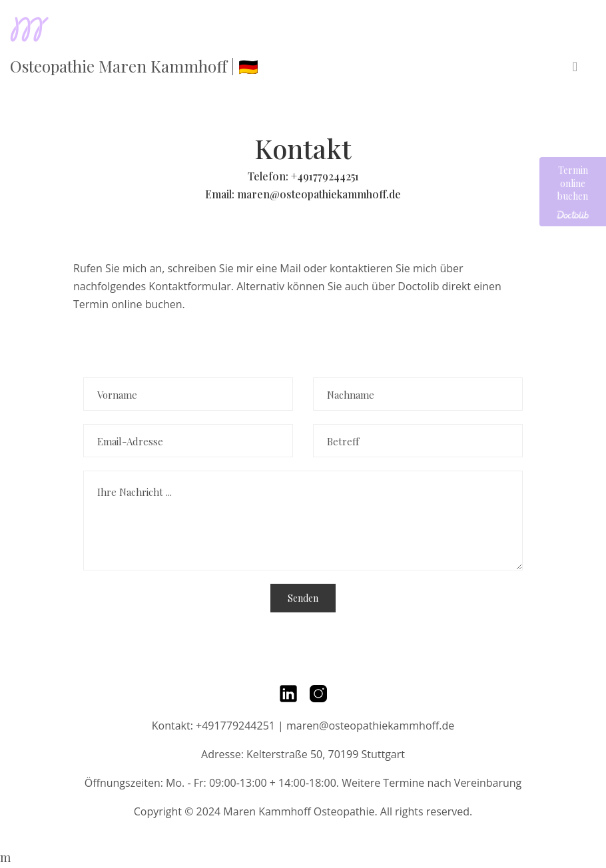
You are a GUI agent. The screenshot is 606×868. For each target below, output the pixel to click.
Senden (303, 598)
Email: (221, 194)
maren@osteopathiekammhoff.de (319, 194)
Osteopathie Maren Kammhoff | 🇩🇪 (134, 66)
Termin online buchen (573, 192)
